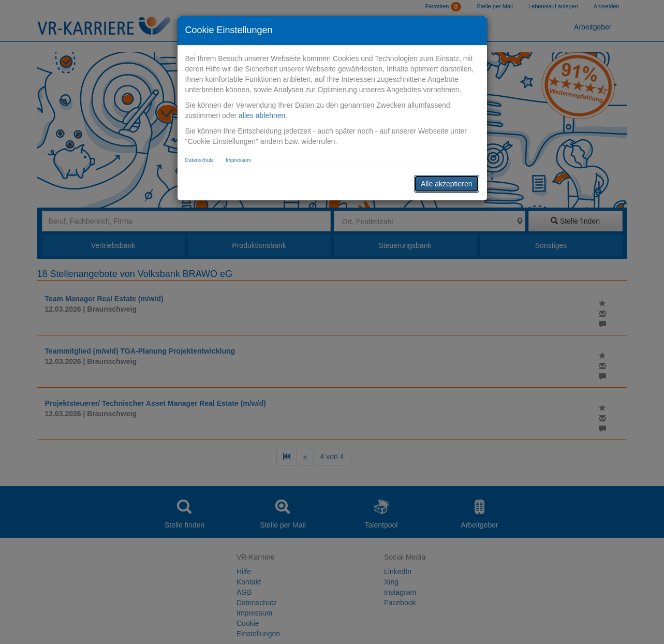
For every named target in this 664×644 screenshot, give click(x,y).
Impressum (238, 160)
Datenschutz (200, 160)
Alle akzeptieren (447, 184)
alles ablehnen (262, 115)
